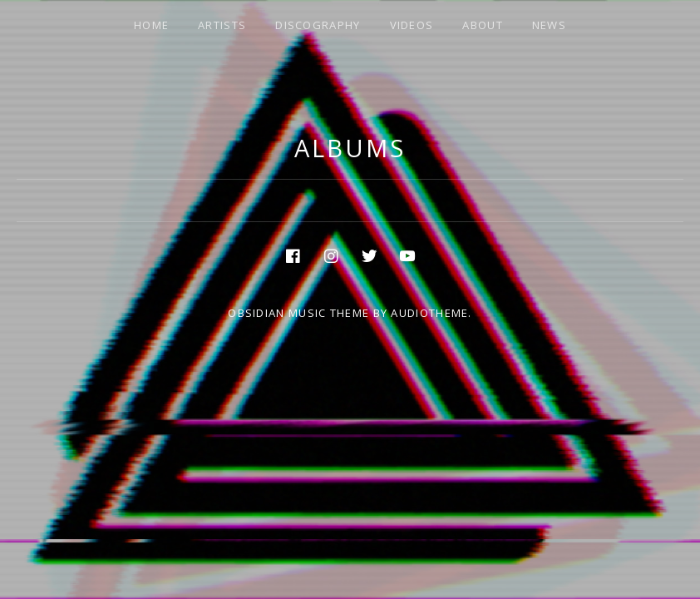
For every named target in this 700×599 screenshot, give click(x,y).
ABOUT (483, 25)
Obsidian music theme (298, 313)
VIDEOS (412, 25)
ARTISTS (222, 25)
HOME (151, 25)
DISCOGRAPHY (318, 25)
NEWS (549, 25)
